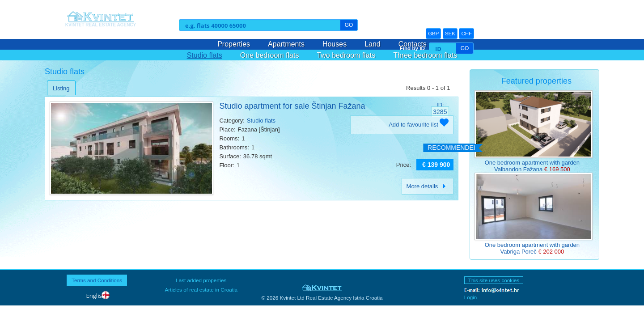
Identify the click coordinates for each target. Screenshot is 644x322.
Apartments (286, 44)
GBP (433, 34)
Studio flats (205, 55)
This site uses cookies (494, 280)
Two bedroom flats (346, 55)
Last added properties (201, 280)
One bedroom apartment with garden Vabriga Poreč (532, 248)
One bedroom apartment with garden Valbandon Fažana (532, 166)
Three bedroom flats (425, 55)
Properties (234, 44)
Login (471, 297)
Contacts (413, 44)
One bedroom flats (270, 55)
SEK (450, 34)
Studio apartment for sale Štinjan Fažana (292, 106)
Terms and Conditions (97, 280)
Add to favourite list (419, 125)
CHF (466, 34)
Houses (335, 44)
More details (428, 186)
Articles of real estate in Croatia (201, 290)
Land (373, 44)
